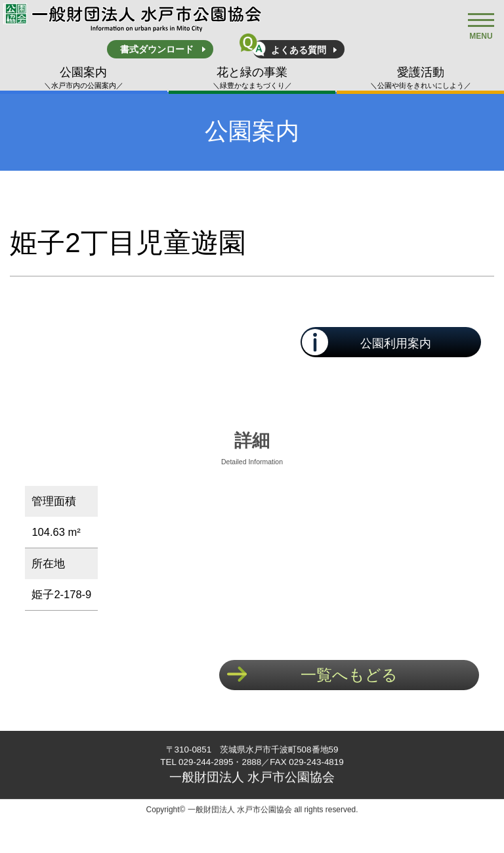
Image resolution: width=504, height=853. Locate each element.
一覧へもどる (349, 675)
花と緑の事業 (252, 78)
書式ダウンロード (157, 49)
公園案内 (84, 78)
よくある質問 (299, 50)
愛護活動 (420, 78)
